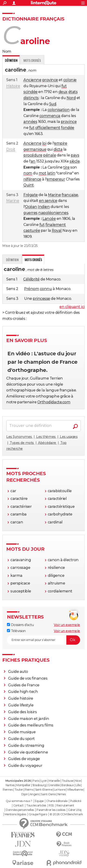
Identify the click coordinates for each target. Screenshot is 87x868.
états (73, 92)
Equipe (39, 801)
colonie (70, 80)
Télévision (16, 631)
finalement (56, 225)
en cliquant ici (72, 307)
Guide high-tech (23, 692)
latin (51, 173)
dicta (58, 149)
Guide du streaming (26, 745)
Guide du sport (21, 739)
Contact (18, 806)
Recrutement (65, 806)
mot (43, 173)
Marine (13, 201)
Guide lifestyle (21, 705)
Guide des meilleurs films (31, 725)
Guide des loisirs (23, 712)
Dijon (25, 794)
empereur (56, 179)
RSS (51, 806)
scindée (31, 92)
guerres (31, 213)
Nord (71, 98)
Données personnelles (20, 810)
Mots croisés (32, 60)
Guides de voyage (24, 759)
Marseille (54, 781)
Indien (44, 207)
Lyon (44, 781)
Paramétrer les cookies (51, 810)
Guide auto (18, 672)
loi (44, 143)
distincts (31, 98)
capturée (32, 230)
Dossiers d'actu (20, 625)
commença (50, 116)
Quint (29, 185)
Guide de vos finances (28, 678)
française (70, 195)
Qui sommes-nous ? (19, 801)
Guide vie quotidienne (28, 752)
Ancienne (32, 80)
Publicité (76, 801)
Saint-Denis (48, 794)
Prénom (32, 289)
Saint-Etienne (44, 790)
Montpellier (23, 785)
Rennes (8, 790)
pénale (50, 155)
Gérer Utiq (75, 810)
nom (28, 173)
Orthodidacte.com (54, 402)
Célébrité (31, 279)
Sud (53, 104)
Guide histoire (21, 698)
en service (48, 201)
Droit (11, 149)
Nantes (10, 785)
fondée (68, 128)
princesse (41, 299)
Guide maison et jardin (29, 719)
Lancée (49, 219)
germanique (35, 149)
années (30, 122)
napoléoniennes (53, 213)
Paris (36, 781)
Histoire (13, 86)
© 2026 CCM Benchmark (66, 814)
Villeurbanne (75, 790)
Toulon (19, 790)
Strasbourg (39, 785)
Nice (78, 781)
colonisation (59, 110)
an (33, 161)
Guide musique (22, 732)
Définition (12, 260)
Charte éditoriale (57, 801)
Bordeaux (68, 785)
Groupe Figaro (38, 814)
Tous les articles (36, 806)
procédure (33, 155)
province (50, 80)
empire (61, 143)
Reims (29, 790)
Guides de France (24, 685)
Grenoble (54, 785)
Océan (31, 207)
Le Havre (60, 790)
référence (32, 179)
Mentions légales (15, 814)
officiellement (48, 128)
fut (64, 86)
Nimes (62, 794)
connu (46, 289)
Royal (57, 230)
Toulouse (68, 781)
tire (66, 167)
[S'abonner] (43, 640)
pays (75, 155)
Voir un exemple (67, 625)
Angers (34, 794)
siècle (75, 161)
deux (63, 92)
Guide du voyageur (25, 766)
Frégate (31, 195)
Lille (78, 785)
